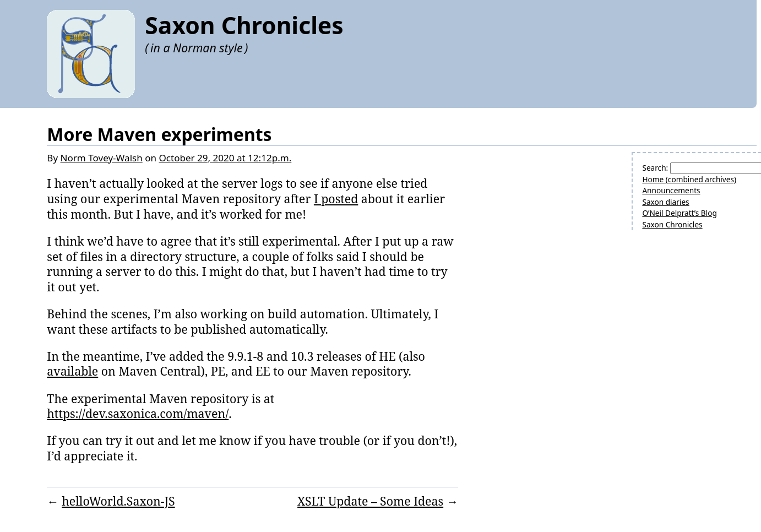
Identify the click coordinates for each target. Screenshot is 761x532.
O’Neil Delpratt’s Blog (679, 213)
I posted (336, 199)
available (72, 371)
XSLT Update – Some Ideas (370, 501)
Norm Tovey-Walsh (102, 158)
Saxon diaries (665, 202)
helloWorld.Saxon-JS (118, 501)
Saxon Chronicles (244, 25)
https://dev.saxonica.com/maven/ (138, 413)
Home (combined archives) (689, 179)
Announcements (671, 190)
